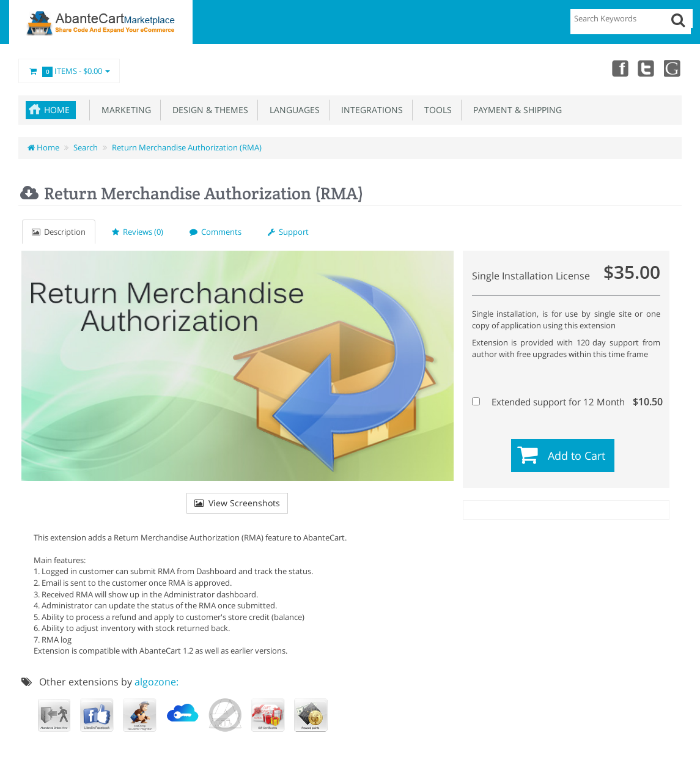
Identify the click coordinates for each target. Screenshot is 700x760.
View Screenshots (237, 503)
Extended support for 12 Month (565, 402)
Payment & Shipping (515, 110)
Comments (216, 232)
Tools (436, 110)
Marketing (124, 110)
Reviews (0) (138, 232)
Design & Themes (208, 110)
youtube (673, 68)
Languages (292, 110)
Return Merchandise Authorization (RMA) (187, 147)
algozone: (157, 682)
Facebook (619, 68)
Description (59, 232)
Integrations (370, 110)
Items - (69, 72)
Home (57, 110)
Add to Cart (577, 456)
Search (86, 147)
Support (288, 232)
